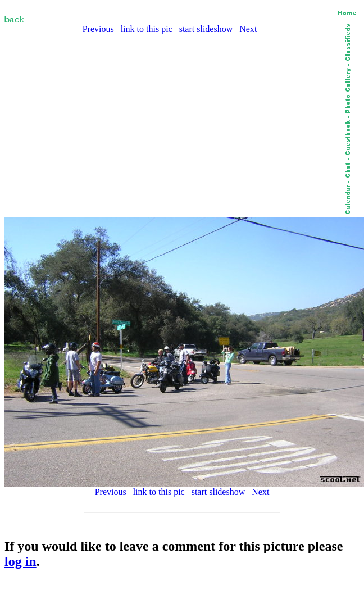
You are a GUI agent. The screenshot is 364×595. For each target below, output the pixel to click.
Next (248, 29)
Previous (98, 29)
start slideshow (206, 29)
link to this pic (147, 29)
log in (21, 561)
